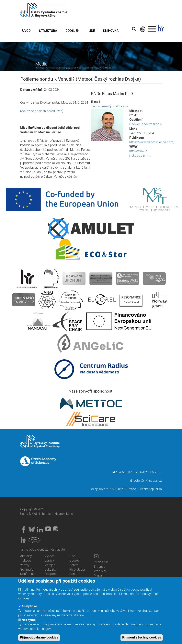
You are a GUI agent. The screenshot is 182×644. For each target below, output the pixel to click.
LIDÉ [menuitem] (92, 31)
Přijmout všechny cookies (142, 640)
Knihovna (76, 578)
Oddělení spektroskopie (146, 124)
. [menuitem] (152, 27)
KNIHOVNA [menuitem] (111, 31)
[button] (107, 125)
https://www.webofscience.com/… (153, 142)
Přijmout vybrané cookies (39, 640)
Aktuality (26, 556)
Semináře (27, 570)
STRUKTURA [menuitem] (48, 31)
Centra (74, 565)
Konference (28, 574)
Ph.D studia (77, 570)
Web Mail (100, 571)
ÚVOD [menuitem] (26, 31)
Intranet (99, 567)
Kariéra (74, 574)
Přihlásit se (101, 562)
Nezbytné (29, 622)
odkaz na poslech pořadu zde (42, 111)
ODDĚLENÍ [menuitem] (73, 31)
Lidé (72, 556)
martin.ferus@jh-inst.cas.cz (110, 106)
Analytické (29, 609)
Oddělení (75, 560)
